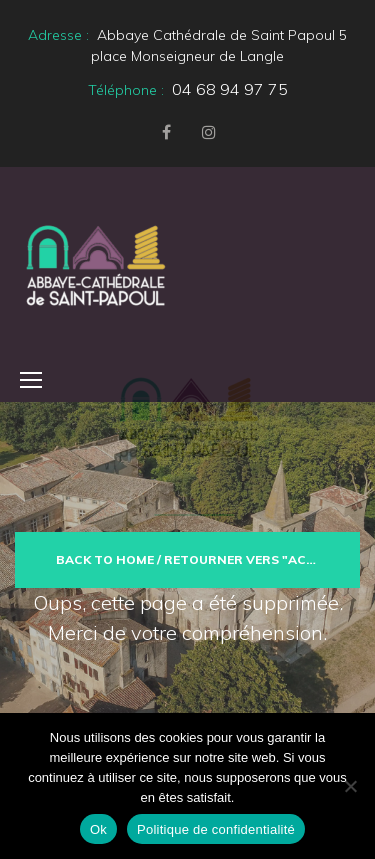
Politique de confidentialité (216, 829)
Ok (98, 829)
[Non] (350, 786)
